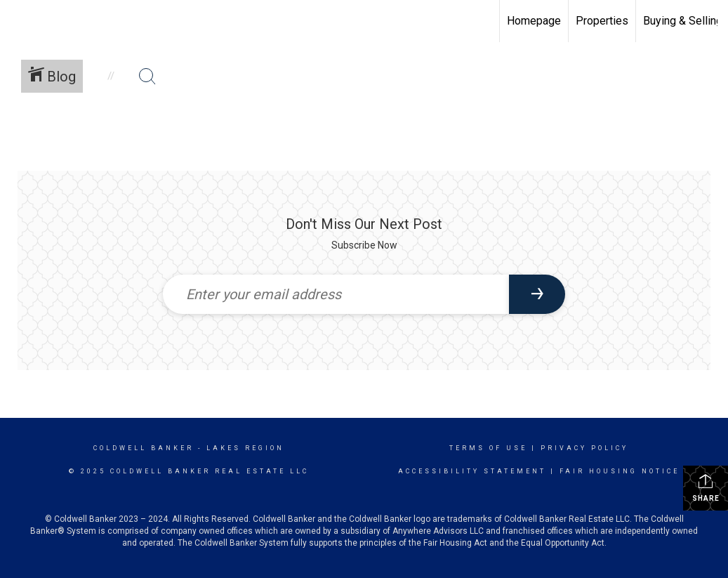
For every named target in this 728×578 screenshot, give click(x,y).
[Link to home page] (18, 21)
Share (706, 487)
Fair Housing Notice (620, 471)
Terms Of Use (488, 448)
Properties (602, 21)
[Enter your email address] (336, 294)
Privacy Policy (584, 448)
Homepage (534, 21)
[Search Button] (147, 77)
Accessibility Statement (472, 471)
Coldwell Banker (144, 448)
